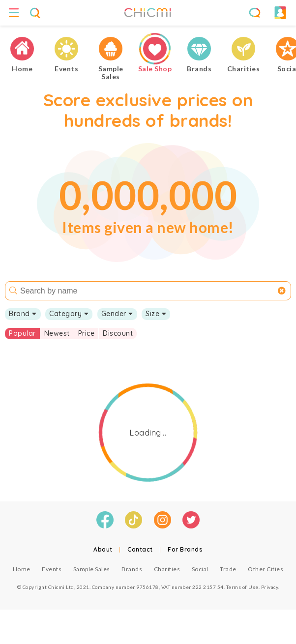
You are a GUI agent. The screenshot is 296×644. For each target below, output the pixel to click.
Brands (132, 569)
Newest (57, 333)
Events (52, 569)
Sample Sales (92, 569)
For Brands (185, 549)
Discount (118, 333)
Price (87, 333)
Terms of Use (242, 587)
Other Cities (266, 569)
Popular (22, 333)
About (103, 549)
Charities (167, 569)
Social (200, 569)
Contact (140, 549)
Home (22, 569)
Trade (228, 569)
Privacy (270, 587)
